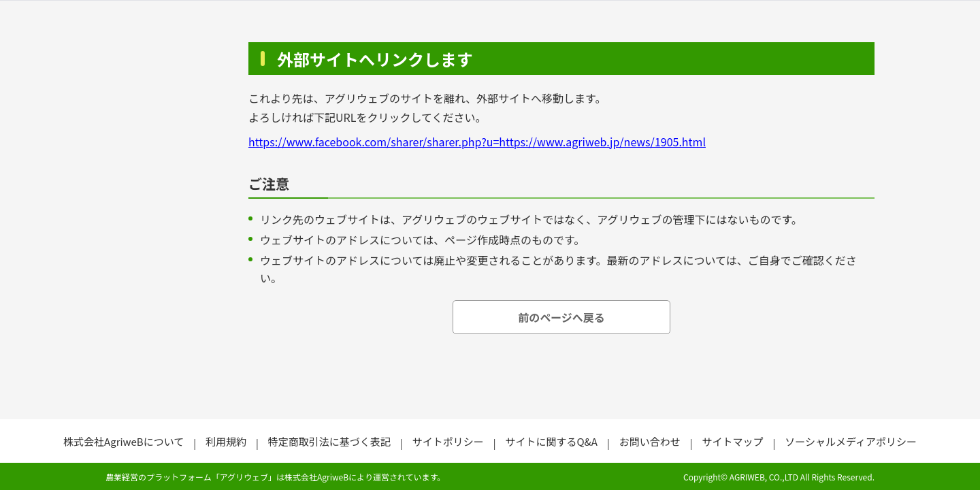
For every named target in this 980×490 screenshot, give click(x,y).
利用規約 (226, 441)
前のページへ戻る (561, 317)
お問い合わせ (650, 441)
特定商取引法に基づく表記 (329, 441)
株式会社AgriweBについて (124, 441)
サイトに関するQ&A (551, 441)
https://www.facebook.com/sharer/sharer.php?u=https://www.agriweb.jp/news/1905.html (477, 142)
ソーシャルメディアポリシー (851, 441)
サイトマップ (732, 441)
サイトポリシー (448, 441)
